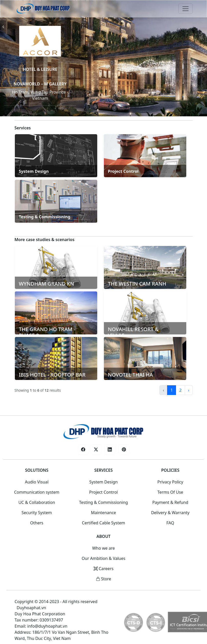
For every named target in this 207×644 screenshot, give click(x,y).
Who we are (103, 548)
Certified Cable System (103, 523)
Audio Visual (37, 482)
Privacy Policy (170, 482)
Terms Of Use (170, 492)
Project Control (103, 492)
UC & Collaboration (37, 502)
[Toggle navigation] (186, 9)
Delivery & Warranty (170, 513)
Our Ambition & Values (103, 558)
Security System (37, 513)
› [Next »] (189, 390)
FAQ (170, 523)
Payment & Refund (170, 502)
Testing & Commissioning (103, 502)
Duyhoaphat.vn (31, 608)
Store (104, 579)
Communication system (37, 492)
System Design (103, 482)
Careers (104, 569)
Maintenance (104, 513)
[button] (83, 449)
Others (37, 523)
